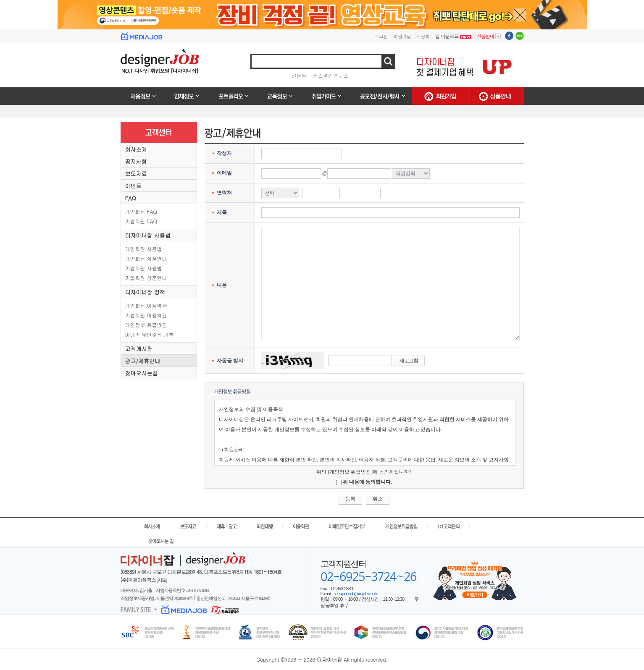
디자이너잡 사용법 (148, 235)
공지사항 (136, 161)
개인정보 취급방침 (146, 325)
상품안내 (489, 36)
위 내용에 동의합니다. (367, 482)
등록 (350, 499)
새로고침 (409, 361)
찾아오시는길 (142, 373)
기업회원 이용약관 (146, 315)
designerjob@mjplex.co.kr (357, 594)
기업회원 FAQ (141, 221)
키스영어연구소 (331, 75)
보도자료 (136, 174)
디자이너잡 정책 (145, 292)
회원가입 (402, 36)
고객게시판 (139, 349)
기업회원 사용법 (144, 268)
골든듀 (299, 75)
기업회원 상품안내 (146, 278)
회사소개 (136, 149)
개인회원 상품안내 (146, 258)
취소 (378, 499)
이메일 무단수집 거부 (150, 334)
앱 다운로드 (453, 36)
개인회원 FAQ (141, 211)
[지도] (162, 580)
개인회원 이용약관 (146, 305)
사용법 (423, 36)
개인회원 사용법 (144, 249)
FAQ (131, 198)
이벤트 (133, 186)
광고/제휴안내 (143, 361)
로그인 (381, 36)
